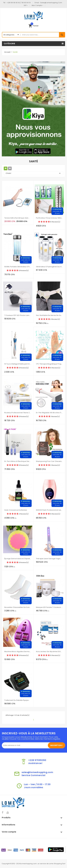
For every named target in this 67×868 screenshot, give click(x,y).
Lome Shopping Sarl (57, 864)
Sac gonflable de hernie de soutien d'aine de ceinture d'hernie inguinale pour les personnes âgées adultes (49, 315)
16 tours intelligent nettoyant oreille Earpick (18, 364)
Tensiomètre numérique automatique (18, 218)
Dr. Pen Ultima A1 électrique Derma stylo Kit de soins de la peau (18, 461)
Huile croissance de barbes (16, 510)
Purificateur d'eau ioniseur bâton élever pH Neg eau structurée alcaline (49, 218)
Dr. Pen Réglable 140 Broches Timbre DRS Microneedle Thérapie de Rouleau (49, 413)
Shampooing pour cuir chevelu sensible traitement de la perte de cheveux (49, 461)
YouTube (8, 812)
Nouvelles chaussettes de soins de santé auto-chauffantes (18, 607)
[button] (34, 26)
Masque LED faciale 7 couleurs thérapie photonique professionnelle (49, 607)
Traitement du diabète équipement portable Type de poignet (18, 700)
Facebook (3, 812)
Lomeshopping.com (29, 864)
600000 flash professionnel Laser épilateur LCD (49, 510)
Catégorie (9, 44)
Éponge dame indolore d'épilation (18, 559)
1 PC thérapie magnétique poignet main (49, 364)
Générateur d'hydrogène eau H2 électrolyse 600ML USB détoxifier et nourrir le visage (49, 267)
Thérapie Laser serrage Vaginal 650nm (49, 559)
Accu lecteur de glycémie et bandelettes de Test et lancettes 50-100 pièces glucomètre (49, 652)
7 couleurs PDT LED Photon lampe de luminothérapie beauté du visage (18, 315)
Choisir (33, 173)
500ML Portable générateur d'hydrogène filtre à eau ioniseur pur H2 (18, 267)
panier (34, 25)
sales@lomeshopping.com (51, 3)
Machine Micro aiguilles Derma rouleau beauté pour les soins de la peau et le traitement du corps (18, 652)
